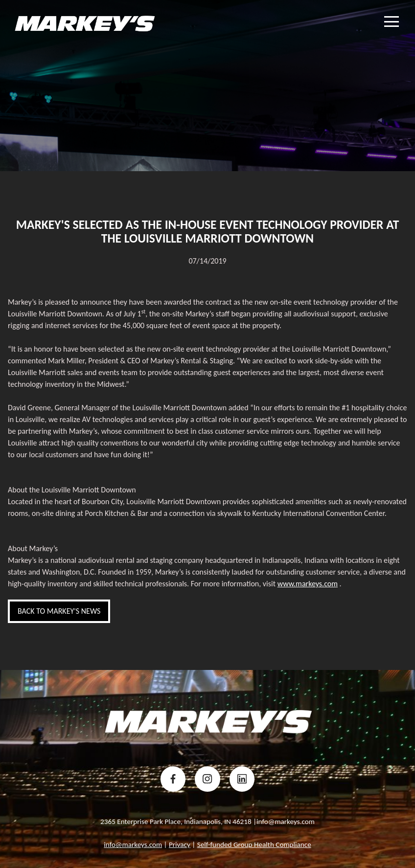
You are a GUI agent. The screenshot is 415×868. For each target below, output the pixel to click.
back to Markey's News (59, 611)
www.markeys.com (308, 584)
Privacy (180, 845)
